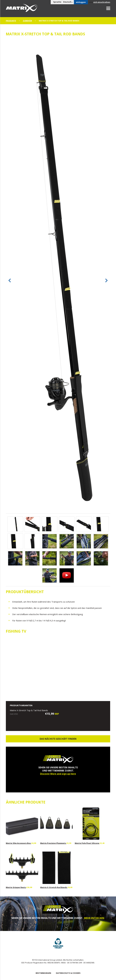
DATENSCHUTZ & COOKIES (68, 973)
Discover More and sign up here (58, 774)
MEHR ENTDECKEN (94, 918)
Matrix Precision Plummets (53, 843)
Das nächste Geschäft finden (58, 739)
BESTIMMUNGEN (43, 973)
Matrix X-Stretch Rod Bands (54, 887)
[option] (58, 276)
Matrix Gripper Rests (16, 887)
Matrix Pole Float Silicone (87, 843)
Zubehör (27, 21)
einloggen (81, 2)
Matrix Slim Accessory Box (19, 843)
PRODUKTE (11, 21)
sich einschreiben (102, 2)
